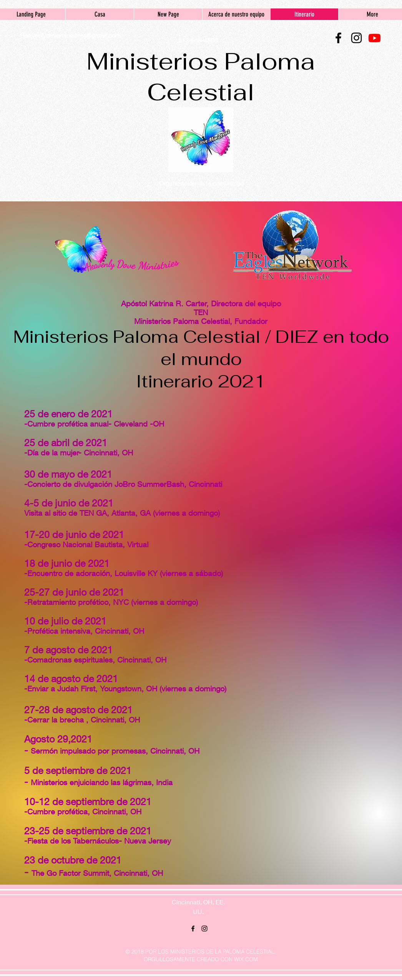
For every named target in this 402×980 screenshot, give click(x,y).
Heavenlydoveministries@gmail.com (70, 35)
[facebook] (338, 38)
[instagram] (356, 38)
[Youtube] (375, 38)
